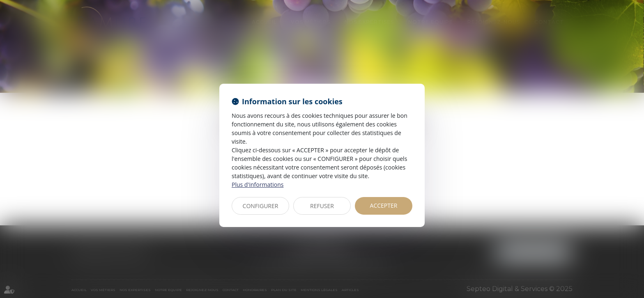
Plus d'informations (258, 185)
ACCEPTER (384, 205)
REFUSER (322, 206)
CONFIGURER (261, 206)
